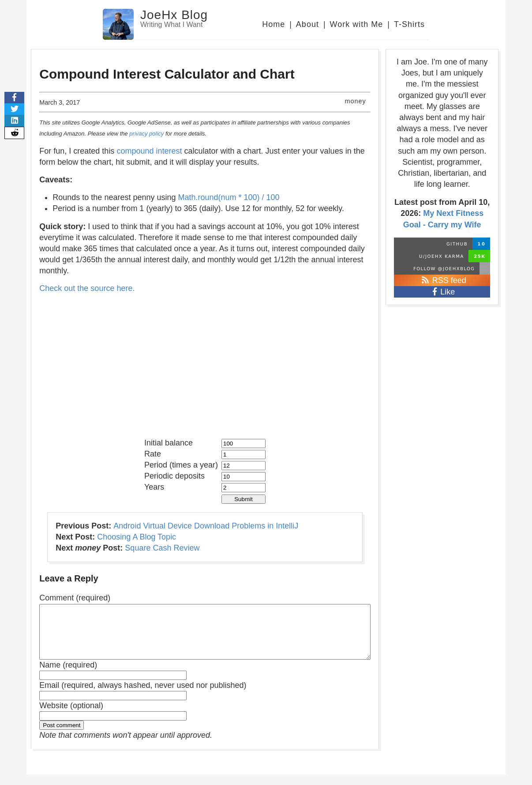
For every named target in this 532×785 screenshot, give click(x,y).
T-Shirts (409, 24)
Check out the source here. (87, 288)
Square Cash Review (162, 548)
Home (273, 24)
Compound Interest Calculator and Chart (167, 74)
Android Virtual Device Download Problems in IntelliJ (206, 526)
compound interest (149, 151)
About (307, 24)
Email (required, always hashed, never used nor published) (143, 696)
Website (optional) (71, 716)
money (355, 101)
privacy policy (146, 134)
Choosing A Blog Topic (137, 537)
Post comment (62, 736)
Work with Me (357, 24)
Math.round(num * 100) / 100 (229, 197)
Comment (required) (75, 598)
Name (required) (68, 676)
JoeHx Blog (174, 15)
